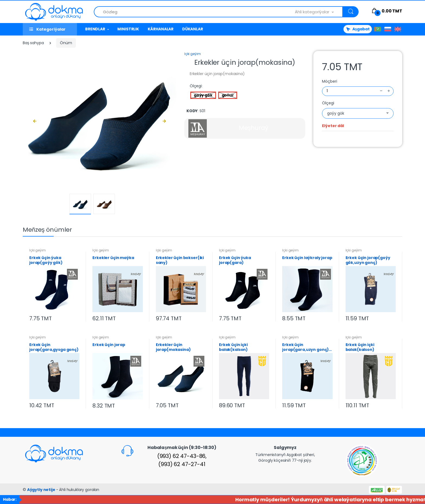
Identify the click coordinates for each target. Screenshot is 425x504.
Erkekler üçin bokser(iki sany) (180, 260)
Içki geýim (193, 54)
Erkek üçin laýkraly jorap (307, 258)
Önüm (66, 43)
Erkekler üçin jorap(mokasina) (173, 347)
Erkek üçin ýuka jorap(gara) (235, 260)
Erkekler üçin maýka (113, 258)
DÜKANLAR (193, 29)
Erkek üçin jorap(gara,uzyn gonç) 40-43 (305, 347)
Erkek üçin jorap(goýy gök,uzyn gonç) (368, 260)
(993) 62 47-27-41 (182, 464)
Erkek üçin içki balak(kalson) (233, 347)
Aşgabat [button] (358, 29)
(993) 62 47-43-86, (182, 456)
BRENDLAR (95, 29)
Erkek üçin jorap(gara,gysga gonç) (54, 347)
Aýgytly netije (42, 490)
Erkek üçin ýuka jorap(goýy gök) (46, 260)
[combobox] (319, 12)
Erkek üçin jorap (109, 345)
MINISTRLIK (128, 29)
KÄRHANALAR (161, 29)
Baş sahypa (33, 43)
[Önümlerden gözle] (194, 12)
